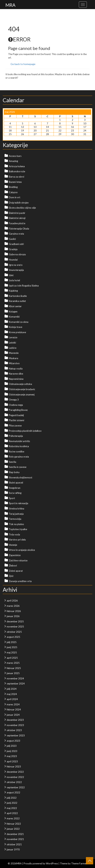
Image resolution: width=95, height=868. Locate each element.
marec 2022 (13, 818)
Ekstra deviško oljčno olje (22, 208)
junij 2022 (12, 803)
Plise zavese (15, 426)
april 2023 (12, 761)
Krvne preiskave (17, 332)
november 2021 (15, 839)
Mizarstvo (14, 363)
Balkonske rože (17, 171)
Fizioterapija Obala (19, 229)
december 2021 (15, 834)
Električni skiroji (17, 218)
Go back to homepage (23, 64)
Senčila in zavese (18, 467)
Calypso (13, 192)
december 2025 (15, 621)
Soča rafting (15, 493)
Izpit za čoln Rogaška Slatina (24, 286)
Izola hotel (14, 280)
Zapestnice (15, 555)
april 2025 (12, 658)
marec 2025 (13, 663)
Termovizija (15, 519)
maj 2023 (12, 756)
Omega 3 (14, 400)
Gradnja (13, 249)
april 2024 (12, 699)
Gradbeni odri (16, 244)
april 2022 (12, 813)
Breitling (13, 187)
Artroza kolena (17, 166)
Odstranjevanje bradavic (22, 389)
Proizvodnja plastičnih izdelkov (25, 431)
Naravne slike (16, 374)
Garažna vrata (16, 234)
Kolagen (13, 312)
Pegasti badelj (16, 415)
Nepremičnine (16, 379)
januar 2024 (13, 715)
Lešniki (12, 343)
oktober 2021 (14, 844)
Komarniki (14, 317)
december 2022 (15, 772)
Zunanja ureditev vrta (20, 581)
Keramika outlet (17, 301)
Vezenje (13, 545)
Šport (12, 498)
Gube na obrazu (17, 254)
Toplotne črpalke (18, 529)
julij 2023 (12, 746)
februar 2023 (14, 767)
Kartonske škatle (18, 296)
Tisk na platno (16, 524)
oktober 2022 (14, 782)
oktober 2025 (14, 632)
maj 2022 (12, 808)
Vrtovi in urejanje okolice (22, 550)
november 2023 (15, 725)
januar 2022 (13, 829)
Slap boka (14, 472)
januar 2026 (13, 616)
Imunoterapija (16, 270)
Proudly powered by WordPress (41, 863)
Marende (14, 353)
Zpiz (11, 576)
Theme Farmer (79, 863)
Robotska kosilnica (19, 446)
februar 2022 (14, 824)
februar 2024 (14, 710)
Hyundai (13, 260)
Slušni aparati (16, 483)
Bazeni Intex (15, 182)
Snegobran (15, 488)
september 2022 (16, 787)
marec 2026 (13, 606)
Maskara (14, 358)
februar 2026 (14, 611)
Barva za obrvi (17, 177)
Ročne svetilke (17, 452)
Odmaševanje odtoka (20, 384)
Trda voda (14, 534)
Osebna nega (16, 405)
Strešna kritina (17, 509)
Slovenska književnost (21, 477)
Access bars (15, 156)
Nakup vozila (16, 369)
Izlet (11, 275)
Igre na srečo (16, 265)
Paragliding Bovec (18, 410)
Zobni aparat (16, 571)
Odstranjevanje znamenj (22, 395)
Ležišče (13, 348)
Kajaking (13, 291)
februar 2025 (14, 668)
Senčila (13, 462)
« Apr (7, 138)
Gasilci (12, 239)
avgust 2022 (13, 792)
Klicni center (15, 306)
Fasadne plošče (17, 223)
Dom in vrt (15, 197)
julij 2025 (12, 642)
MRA (10, 5)
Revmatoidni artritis (19, 441)
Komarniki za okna (19, 322)
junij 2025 (12, 647)
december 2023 (15, 720)
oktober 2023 (14, 730)
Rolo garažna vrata (19, 457)
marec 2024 (13, 704)
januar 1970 (13, 849)
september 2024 (16, 684)
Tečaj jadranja (16, 514)
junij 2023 (12, 751)
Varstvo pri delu (17, 540)
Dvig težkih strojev (19, 203)
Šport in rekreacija (19, 503)
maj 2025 (12, 652)
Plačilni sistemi (17, 420)
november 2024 (15, 678)
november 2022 (15, 777)
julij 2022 (12, 798)
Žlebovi (13, 566)
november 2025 (15, 627)
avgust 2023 (13, 741)
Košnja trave (16, 327)
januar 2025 (13, 673)
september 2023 (16, 735)
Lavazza (13, 337)
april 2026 (12, 601)
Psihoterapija (16, 436)
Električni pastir (17, 213)
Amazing (13, 161)
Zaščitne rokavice (18, 560)
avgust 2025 (13, 637)
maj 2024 (12, 694)
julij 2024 (12, 689)
